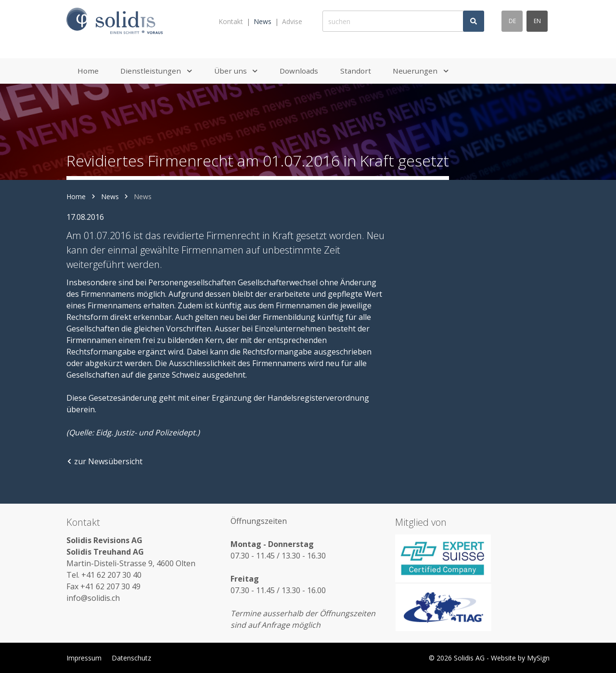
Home (76, 197)
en (537, 21)
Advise (292, 21)
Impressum (84, 658)
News (263, 21)
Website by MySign (520, 658)
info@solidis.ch (93, 598)
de (512, 21)
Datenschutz (131, 658)
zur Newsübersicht (104, 461)
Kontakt (231, 21)
